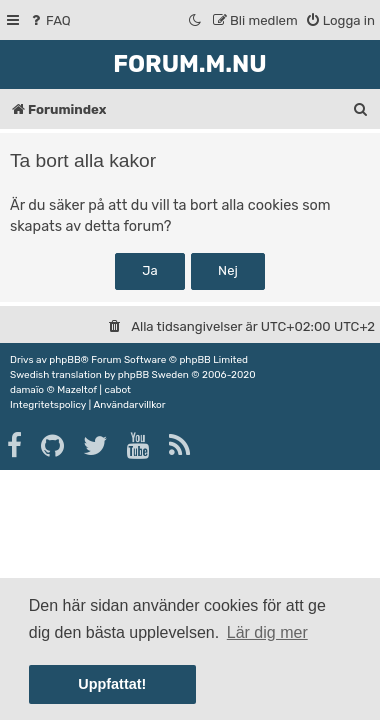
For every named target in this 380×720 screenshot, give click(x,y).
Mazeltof (77, 390)
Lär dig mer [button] (267, 632)
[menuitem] (49, 20)
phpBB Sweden (153, 375)
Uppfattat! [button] (112, 684)
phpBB (64, 360)
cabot (117, 390)
